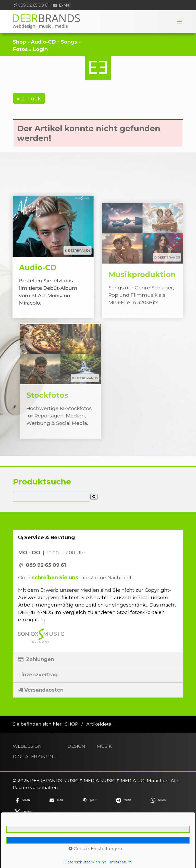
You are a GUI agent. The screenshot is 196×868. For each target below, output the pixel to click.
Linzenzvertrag (38, 675)
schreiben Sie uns (55, 577)
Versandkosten (41, 690)
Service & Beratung (46, 537)
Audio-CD (43, 42)
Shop (19, 42)
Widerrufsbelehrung (156, 832)
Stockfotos (71, 381)
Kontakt (43, 832)
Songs (69, 42)
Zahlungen (36, 659)
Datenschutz (100, 832)
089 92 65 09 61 (33, 5)
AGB (124, 832)
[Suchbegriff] (51, 497)
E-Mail (65, 5)
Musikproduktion (143, 271)
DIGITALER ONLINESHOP (34, 757)
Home (23, 832)
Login (40, 49)
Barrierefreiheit (99, 839)
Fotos (20, 49)
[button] (29, 98)
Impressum (69, 832)
